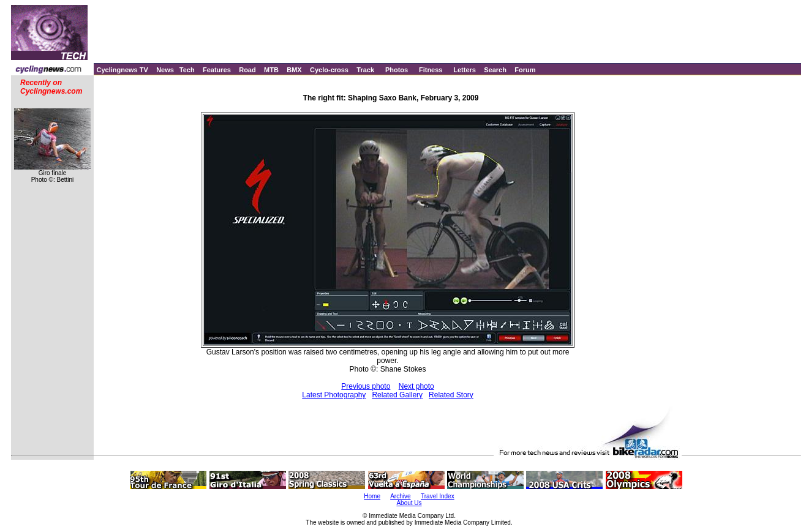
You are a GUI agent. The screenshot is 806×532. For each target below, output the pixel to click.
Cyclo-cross (329, 70)
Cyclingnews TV (122, 70)
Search (495, 70)
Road (247, 70)
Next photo (416, 386)
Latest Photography (334, 395)
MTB (271, 70)
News (165, 70)
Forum (525, 70)
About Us (409, 503)
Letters (465, 70)
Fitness (431, 70)
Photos (397, 70)
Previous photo (366, 386)
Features (217, 70)
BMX (294, 70)
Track (365, 70)
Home (372, 496)
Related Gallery (397, 395)
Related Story (451, 395)
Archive (400, 496)
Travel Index (438, 496)
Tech (187, 70)
